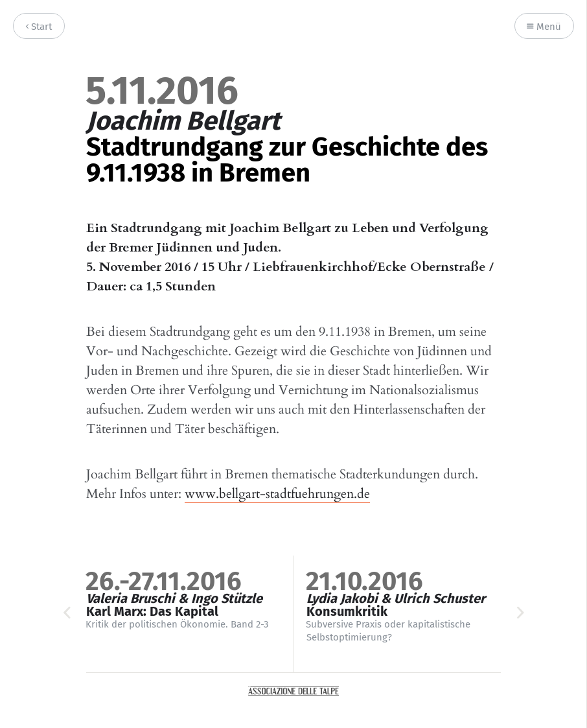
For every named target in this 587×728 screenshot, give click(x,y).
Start (39, 27)
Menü (544, 27)
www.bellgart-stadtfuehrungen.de (277, 494)
